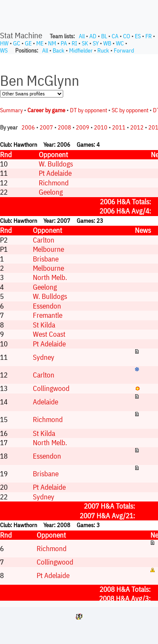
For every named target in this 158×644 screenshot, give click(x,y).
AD (93, 36)
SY (96, 43)
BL (104, 36)
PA (64, 43)
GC (17, 43)
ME (40, 43)
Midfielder (81, 50)
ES (138, 36)
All (82, 36)
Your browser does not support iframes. (79, 327)
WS (4, 50)
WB (107, 43)
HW (4, 43)
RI (74, 43)
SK (85, 43)
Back (59, 50)
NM (52, 43)
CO (127, 36)
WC (120, 43)
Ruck (103, 50)
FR (149, 36)
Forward (124, 50)
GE (28, 43)
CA (115, 36)
